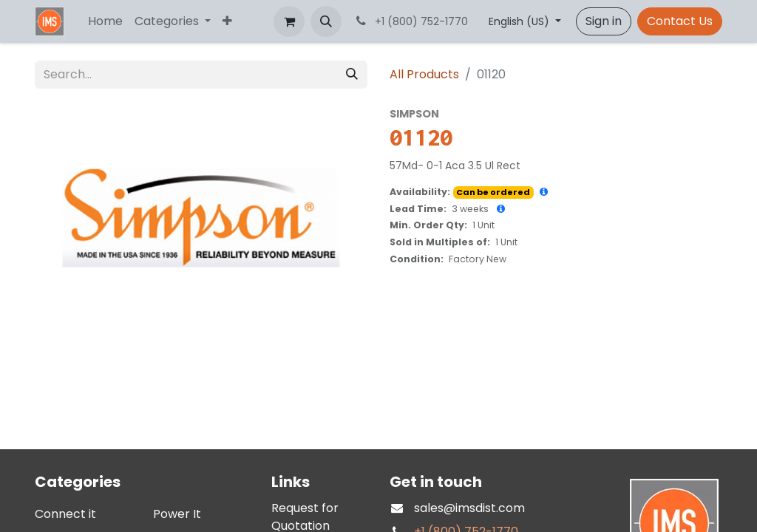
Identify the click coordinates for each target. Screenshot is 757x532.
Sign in (604, 21)
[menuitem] (105, 21)
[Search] (352, 75)
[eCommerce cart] (289, 21)
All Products (424, 74)
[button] (326, 21)
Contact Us (680, 21)
